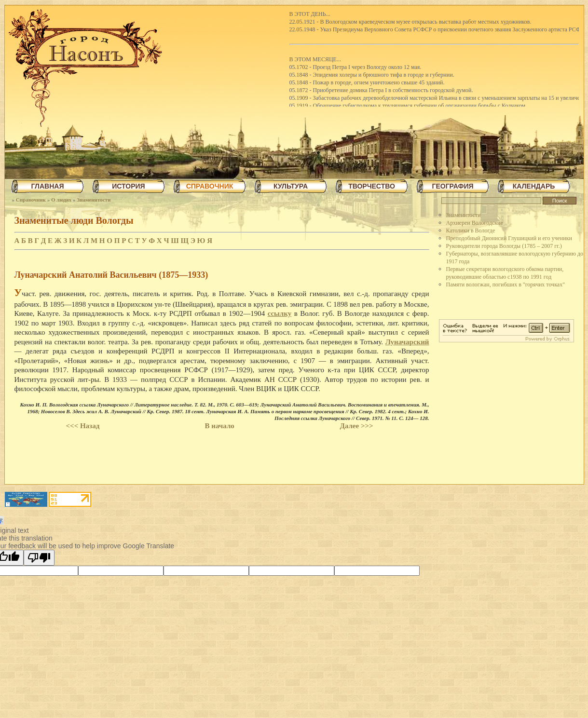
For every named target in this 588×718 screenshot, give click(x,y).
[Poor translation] (39, 558)
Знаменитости (94, 200)
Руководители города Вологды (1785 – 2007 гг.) (504, 246)
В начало (220, 426)
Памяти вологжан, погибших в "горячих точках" (506, 284)
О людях (61, 200)
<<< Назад (83, 426)
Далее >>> (356, 426)
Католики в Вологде (471, 230)
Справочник (31, 200)
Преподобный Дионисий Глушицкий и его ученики (509, 238)
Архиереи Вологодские (475, 223)
